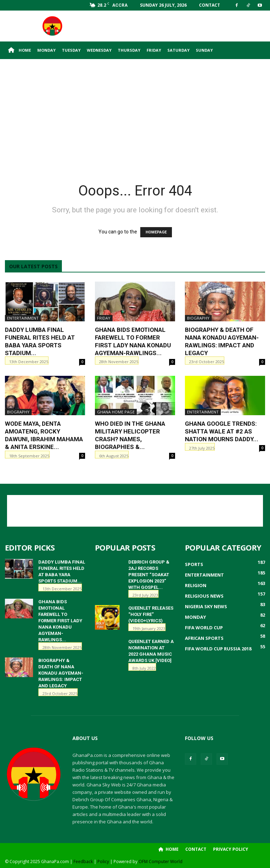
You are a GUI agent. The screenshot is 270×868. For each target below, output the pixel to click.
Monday (46, 50)
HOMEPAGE (156, 232)
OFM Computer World (160, 861)
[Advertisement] (182, 26)
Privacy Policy (231, 849)
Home (20, 50)
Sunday (204, 50)
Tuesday (71, 50)
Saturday (178, 50)
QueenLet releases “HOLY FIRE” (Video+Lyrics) (151, 614)
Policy (103, 861)
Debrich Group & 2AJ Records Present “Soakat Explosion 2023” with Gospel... (149, 575)
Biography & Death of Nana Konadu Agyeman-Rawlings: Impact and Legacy (61, 673)
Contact (210, 5)
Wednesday (99, 50)
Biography (198, 318)
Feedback (83, 861)
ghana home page (116, 412)
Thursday (129, 50)
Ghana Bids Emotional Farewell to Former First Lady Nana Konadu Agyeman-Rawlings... (60, 621)
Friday (154, 50)
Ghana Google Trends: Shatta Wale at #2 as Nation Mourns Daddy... (222, 431)
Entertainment (23, 318)
